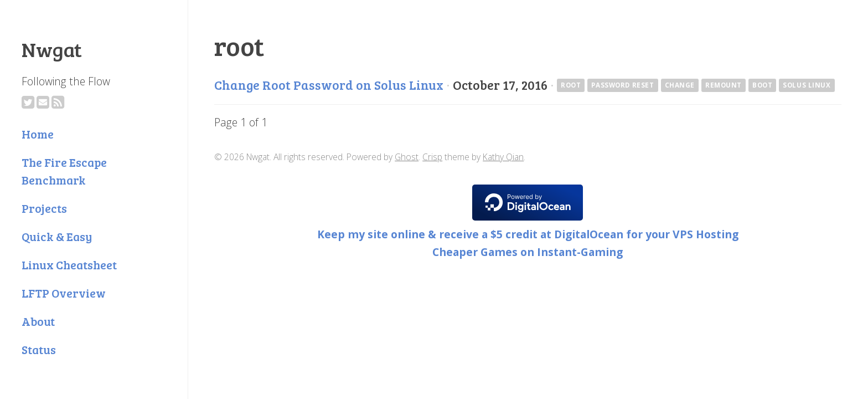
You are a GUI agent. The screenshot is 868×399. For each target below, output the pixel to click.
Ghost (407, 157)
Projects (44, 208)
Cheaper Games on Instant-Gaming (528, 252)
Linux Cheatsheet (69, 265)
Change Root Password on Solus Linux (329, 85)
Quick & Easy (57, 236)
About (38, 321)
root (571, 85)
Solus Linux (807, 85)
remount (724, 85)
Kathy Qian (503, 157)
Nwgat (52, 49)
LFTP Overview (64, 293)
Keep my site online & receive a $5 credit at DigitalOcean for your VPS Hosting (528, 234)
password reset (622, 85)
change (680, 85)
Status (39, 349)
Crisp (432, 157)
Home (38, 134)
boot (762, 85)
